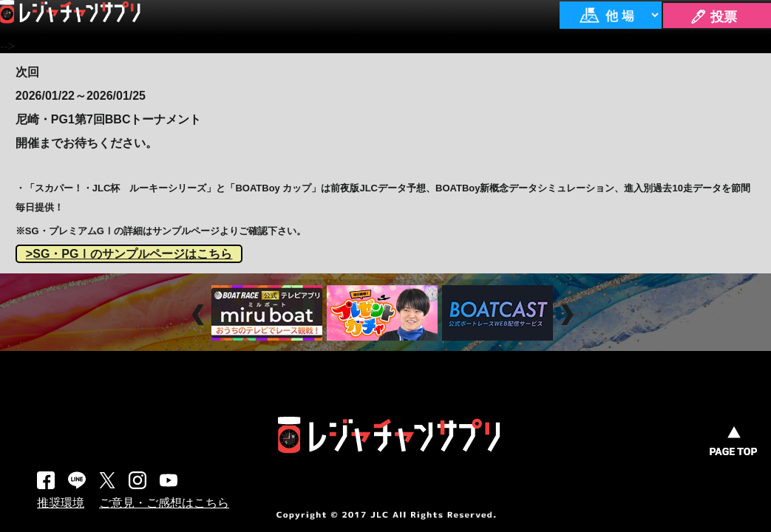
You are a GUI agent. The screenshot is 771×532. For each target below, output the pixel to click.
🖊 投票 (713, 17)
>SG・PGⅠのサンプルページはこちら (129, 254)
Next (569, 314)
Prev (200, 314)
